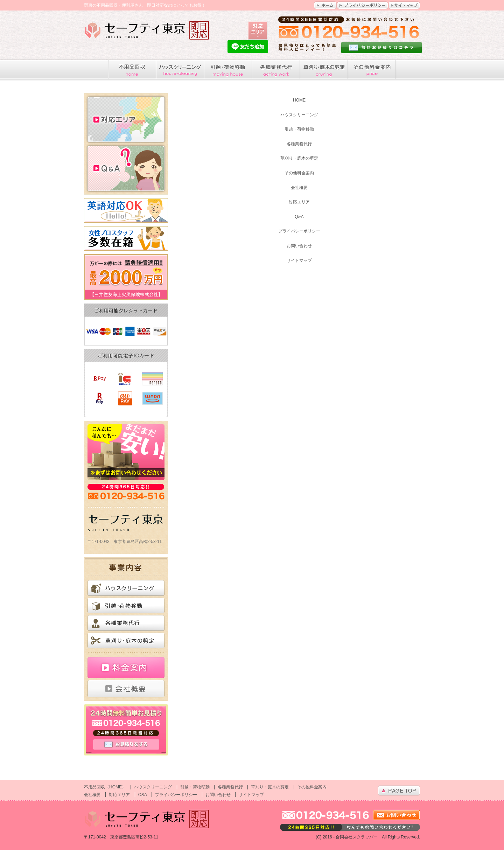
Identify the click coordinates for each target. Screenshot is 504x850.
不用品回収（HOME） (105, 787)
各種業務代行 (299, 144)
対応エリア (126, 119)
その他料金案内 (299, 173)
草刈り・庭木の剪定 (299, 158)
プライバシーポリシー (299, 231)
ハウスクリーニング (299, 115)
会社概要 (299, 188)
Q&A (126, 169)
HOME (299, 100)
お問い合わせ (299, 246)
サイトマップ (299, 260)
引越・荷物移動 (299, 129)
